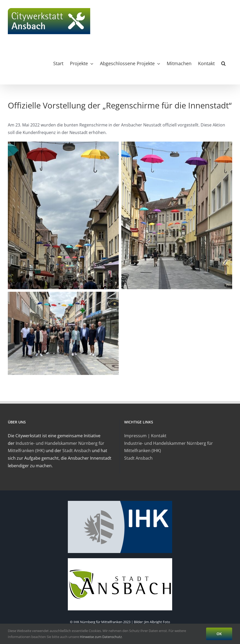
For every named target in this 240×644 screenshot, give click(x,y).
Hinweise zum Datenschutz (101, 637)
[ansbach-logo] (120, 560)
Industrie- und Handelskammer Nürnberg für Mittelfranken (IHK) (169, 447)
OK (219, 634)
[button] (223, 63)
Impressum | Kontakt (145, 436)
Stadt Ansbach (77, 451)
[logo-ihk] (120, 502)
